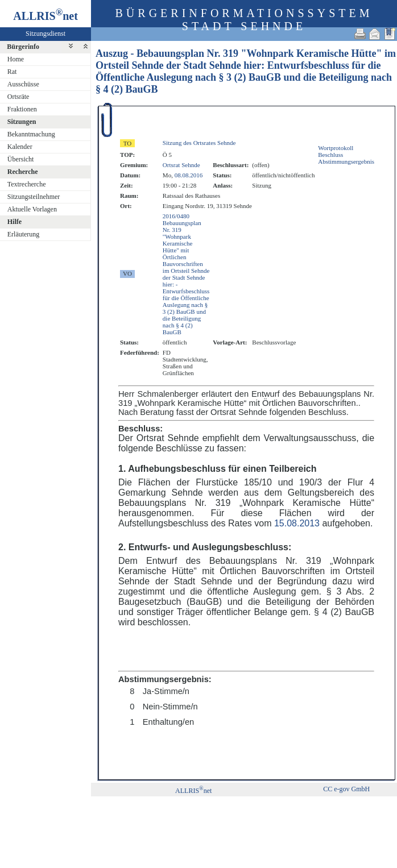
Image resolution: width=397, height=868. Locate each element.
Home (16, 59)
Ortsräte (18, 97)
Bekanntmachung (31, 134)
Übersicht (21, 159)
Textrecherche (27, 184)
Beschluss (330, 155)
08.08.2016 (189, 175)
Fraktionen (22, 109)
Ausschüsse (23, 84)
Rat (12, 72)
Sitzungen (22, 122)
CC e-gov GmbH (346, 789)
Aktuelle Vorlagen (32, 209)
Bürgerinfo (23, 47)
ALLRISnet (193, 791)
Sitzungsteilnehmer (34, 197)
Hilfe (15, 222)
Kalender (20, 147)
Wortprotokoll (336, 148)
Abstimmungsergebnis (346, 161)
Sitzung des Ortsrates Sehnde (199, 143)
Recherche (23, 172)
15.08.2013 (297, 523)
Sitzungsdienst (46, 34)
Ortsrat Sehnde (181, 165)
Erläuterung (24, 234)
